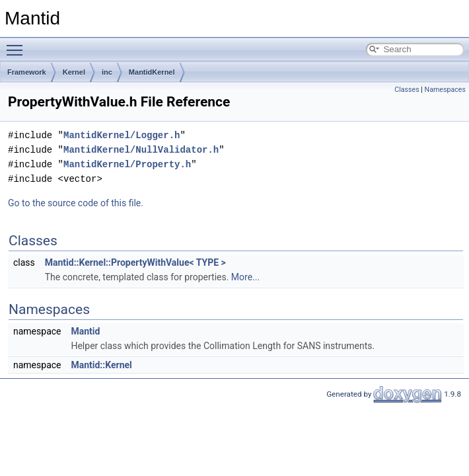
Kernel (74, 72)
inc (107, 72)
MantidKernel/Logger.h (122, 135)
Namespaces (445, 90)
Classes (407, 90)
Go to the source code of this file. (76, 203)
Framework (27, 72)
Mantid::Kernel (101, 365)
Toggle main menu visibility (18, 44)
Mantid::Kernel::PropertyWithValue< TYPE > (135, 262)
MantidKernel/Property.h (127, 164)
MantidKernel (152, 72)
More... (245, 277)
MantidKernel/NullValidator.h (141, 150)
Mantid (85, 331)
